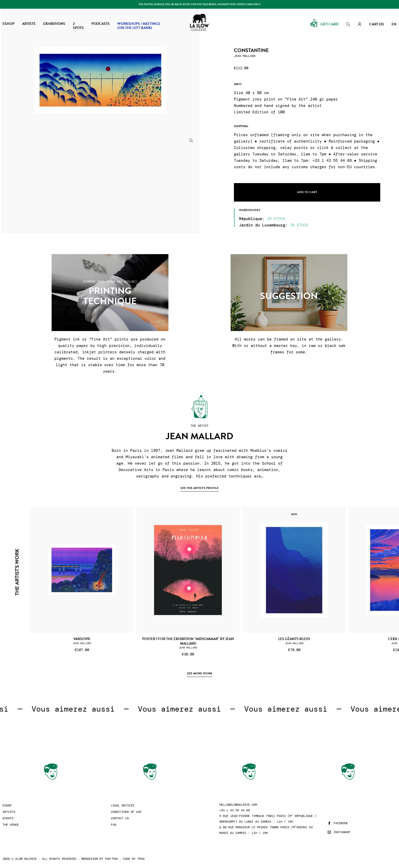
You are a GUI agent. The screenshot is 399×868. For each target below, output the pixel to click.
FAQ (114, 825)
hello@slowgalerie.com (238, 805)
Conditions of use (126, 812)
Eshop (7, 806)
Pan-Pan (111, 859)
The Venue (11, 825)
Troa (141, 859)
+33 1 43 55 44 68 (235, 810)
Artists (9, 812)
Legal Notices (123, 806)
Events (8, 818)
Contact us (120, 818)
